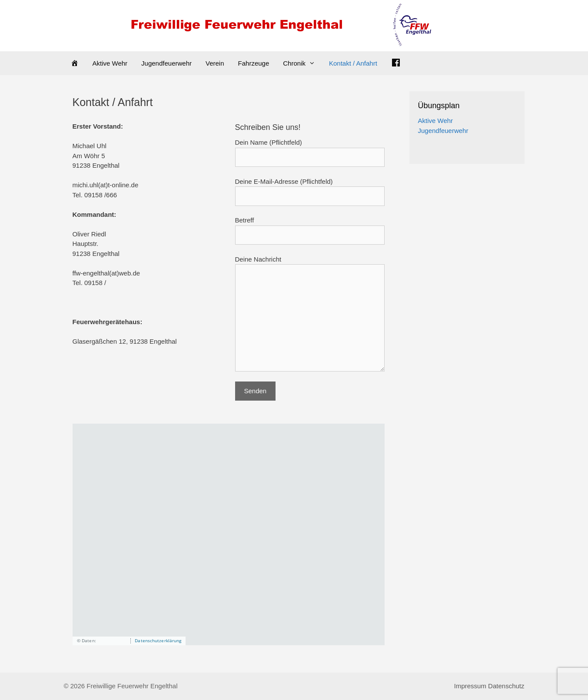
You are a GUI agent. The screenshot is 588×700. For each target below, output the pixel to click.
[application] (229, 534)
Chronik (302, 63)
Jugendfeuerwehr (166, 63)
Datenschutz (506, 686)
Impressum (470, 686)
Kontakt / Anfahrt (353, 63)
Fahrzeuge (254, 63)
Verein (215, 63)
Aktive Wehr (110, 63)
